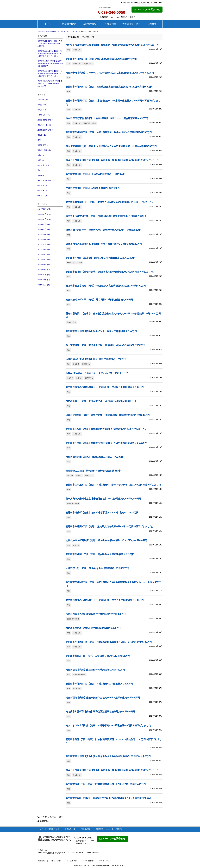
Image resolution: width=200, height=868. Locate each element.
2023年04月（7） (44, 260)
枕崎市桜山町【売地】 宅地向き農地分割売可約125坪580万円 (97, 568)
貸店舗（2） (42, 135)
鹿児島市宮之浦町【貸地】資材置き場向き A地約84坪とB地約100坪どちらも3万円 (108, 756)
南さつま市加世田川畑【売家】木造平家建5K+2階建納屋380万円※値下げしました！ (109, 726)
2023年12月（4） (44, 224)
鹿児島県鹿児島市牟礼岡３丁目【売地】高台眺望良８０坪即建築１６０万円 (105, 387)
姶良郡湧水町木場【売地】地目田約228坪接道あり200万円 (96, 359)
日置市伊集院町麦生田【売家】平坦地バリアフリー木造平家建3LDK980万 (50, 84)
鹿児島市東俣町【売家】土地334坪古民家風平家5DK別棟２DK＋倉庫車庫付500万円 (109, 798)
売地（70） (42, 155)
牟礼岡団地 (43, 821)
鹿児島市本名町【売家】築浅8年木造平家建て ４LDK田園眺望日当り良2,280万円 (50, 64)
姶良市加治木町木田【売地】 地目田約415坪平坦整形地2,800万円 (99, 300)
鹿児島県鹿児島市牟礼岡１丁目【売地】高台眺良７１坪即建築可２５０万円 (105, 600)
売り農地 (76, 364)
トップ (48, 24)
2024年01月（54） (45, 219)
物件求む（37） (43, 196)
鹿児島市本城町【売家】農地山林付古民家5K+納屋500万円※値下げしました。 (106, 429)
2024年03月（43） (45, 209)
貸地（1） (41, 140)
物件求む (79, 378)
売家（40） (42, 160)
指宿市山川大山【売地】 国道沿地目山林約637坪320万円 (95, 457)
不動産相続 (110, 24)
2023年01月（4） (44, 275)
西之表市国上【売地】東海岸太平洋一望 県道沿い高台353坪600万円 (101, 401)
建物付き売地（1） (45, 180)
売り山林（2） (43, 190)
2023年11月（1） (44, 229)
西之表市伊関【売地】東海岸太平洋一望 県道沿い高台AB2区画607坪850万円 (105, 345)
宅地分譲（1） (43, 175)
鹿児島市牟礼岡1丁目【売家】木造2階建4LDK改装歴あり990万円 (99, 684)
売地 (68, 50)
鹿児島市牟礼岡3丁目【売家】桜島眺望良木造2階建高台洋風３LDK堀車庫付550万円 (109, 87)
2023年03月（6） (44, 265)
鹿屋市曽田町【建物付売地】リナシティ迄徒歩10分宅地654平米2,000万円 (50, 43)
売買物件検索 (69, 24)
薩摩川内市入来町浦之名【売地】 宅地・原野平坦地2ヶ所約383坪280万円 (104, 244)
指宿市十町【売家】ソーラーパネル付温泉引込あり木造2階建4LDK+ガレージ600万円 (110, 73)
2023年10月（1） (44, 234)
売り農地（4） (43, 186)
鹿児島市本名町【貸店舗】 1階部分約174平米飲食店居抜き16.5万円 (101, 258)
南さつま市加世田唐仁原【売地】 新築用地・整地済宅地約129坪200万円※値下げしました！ (113, 45)
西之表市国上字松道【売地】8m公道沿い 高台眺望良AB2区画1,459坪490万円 (106, 286)
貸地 (68, 761)
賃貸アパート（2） (45, 125)
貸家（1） (41, 170)
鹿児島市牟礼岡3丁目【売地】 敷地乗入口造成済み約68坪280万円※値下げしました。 (110, 202)
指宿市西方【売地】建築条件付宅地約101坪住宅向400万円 (96, 614)
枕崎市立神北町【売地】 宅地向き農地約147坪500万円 (94, 188)
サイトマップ (104, 861)
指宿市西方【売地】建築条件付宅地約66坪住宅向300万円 (95, 670)
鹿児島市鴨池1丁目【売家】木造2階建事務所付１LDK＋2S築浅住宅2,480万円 (106, 784)
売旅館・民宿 (71, 322)
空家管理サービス (131, 24)
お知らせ (70, 378)
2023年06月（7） (44, 249)
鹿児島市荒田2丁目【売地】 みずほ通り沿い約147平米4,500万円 (99, 656)
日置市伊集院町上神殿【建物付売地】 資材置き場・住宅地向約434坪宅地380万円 (108, 415)
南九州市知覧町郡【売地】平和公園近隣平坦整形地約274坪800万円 (100, 712)
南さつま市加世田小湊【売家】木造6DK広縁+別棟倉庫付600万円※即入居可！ (106, 216)
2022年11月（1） (44, 285)
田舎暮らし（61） (44, 115)
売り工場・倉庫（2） (45, 165)
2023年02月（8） (44, 270)
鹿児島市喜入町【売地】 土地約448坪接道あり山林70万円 (95, 174)
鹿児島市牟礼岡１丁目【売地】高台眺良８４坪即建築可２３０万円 (100, 554)
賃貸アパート (88, 64)
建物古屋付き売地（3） (46, 130)
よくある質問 (72, 861)
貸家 (68, 64)
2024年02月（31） (45, 214)
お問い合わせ (88, 861)
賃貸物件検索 (90, 24)
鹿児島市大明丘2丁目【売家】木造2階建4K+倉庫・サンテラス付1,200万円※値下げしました (50, 53)
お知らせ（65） (43, 100)
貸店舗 (80, 263)
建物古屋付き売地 (90, 123)
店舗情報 (152, 24)
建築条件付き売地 (73, 619)
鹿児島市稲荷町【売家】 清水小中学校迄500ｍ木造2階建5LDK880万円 (102, 513)
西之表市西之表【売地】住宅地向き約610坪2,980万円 (93, 628)
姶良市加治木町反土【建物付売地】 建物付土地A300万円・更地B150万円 (104, 230)
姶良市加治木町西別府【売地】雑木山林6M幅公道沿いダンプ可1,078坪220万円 (106, 540)
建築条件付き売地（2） (46, 120)
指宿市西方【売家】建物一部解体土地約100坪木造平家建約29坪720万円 (103, 698)
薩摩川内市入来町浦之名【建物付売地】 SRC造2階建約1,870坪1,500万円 (103, 499)
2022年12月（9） (44, 280)
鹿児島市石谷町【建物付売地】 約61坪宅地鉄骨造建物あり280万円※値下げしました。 (110, 272)
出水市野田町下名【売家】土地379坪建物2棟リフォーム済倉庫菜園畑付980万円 (107, 118)
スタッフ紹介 (56, 861)
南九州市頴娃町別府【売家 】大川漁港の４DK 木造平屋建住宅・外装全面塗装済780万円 (111, 146)
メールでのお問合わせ (147, 9)
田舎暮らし (77, 50)
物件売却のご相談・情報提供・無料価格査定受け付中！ (94, 471)
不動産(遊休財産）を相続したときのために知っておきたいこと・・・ (102, 373)
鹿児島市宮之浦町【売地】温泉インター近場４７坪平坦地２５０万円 (101, 331)
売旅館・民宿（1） (45, 150)
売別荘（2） (42, 110)
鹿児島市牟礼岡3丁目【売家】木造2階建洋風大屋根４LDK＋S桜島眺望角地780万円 (109, 132)
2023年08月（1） (44, 239)
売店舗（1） (42, 105)
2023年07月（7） (44, 244)
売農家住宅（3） (44, 145)
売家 (68, 78)
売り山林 (76, 545)
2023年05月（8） (44, 255)
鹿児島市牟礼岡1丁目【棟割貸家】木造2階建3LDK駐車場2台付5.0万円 (102, 59)
